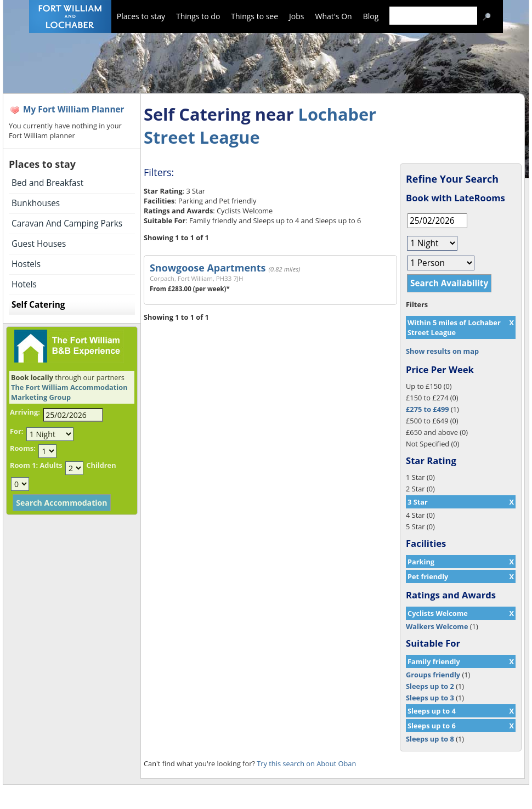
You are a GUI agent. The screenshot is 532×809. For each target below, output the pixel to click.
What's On (334, 16)
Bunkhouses (36, 203)
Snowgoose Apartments (208, 268)
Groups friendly (433, 675)
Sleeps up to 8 (430, 739)
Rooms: (23, 448)
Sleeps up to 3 (430, 698)
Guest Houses (39, 244)
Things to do (198, 16)
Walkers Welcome (437, 626)
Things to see (254, 16)
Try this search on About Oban (306, 763)
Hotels (24, 284)
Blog (371, 16)
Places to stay (141, 16)
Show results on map (442, 351)
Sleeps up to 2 (430, 686)
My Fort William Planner (74, 109)
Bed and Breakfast (47, 183)
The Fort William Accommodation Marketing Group (69, 392)
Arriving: (25, 412)
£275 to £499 (428, 409)
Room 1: (24, 465)
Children (101, 465)
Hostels (26, 264)
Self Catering (38, 305)
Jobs (296, 16)
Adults (51, 465)
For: (16, 431)
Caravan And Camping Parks (67, 224)
